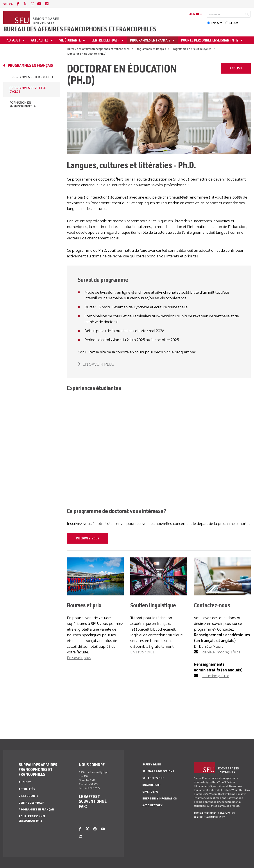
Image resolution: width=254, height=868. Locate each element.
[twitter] (25, 4)
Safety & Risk (152, 764)
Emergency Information (160, 798)
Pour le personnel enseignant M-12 (210, 40)
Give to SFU (150, 792)
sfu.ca (8, 4)
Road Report (152, 785)
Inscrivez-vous (88, 538)
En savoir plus (79, 658)
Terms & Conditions (205, 813)
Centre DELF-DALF (106, 40)
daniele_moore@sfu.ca (221, 652)
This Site (217, 23)
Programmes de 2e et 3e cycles (192, 49)
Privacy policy (226, 813)
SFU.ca (234, 23)
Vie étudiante (70, 40)
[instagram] (32, 4)
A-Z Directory (152, 805)
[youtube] (39, 4)
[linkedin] (47, 4)
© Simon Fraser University (209, 817)
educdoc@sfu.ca (216, 676)
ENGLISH (236, 68)
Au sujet (14, 40)
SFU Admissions (153, 778)
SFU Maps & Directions (158, 771)
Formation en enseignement (21, 105)
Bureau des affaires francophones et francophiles (80, 29)
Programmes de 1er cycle (30, 77)
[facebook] (18, 4)
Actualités (40, 40)
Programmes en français (150, 40)
